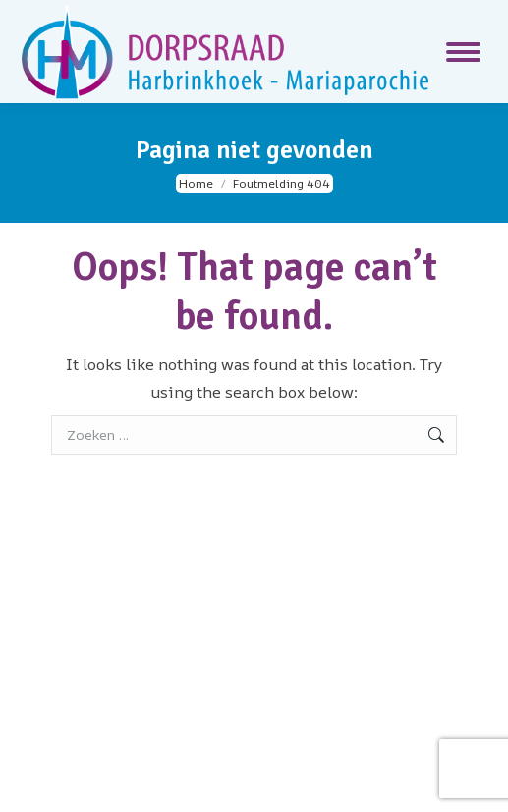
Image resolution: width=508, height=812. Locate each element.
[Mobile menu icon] (463, 52)
